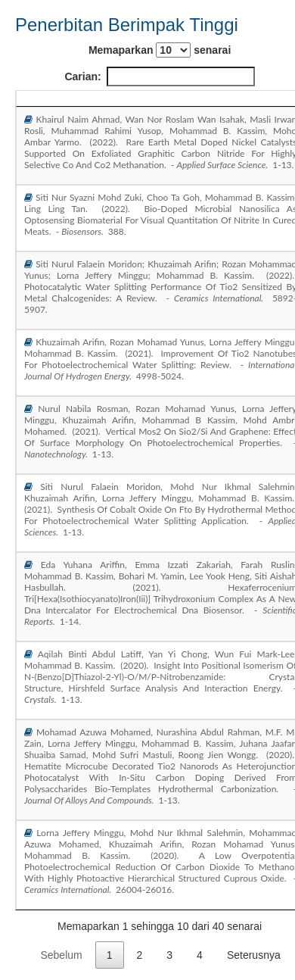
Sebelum (61, 955)
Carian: (159, 76)
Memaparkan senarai (160, 50)
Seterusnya (254, 955)
